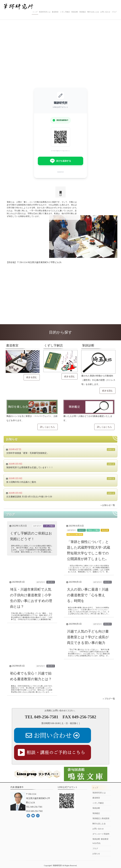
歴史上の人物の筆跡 (75, 534)
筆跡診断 (75, 12)
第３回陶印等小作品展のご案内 (21, 482)
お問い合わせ (105, 12)
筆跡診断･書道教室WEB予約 (100, 835)
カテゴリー (37, 526)
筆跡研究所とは (45, 12)
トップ (35, 12)
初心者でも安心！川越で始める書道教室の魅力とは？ (31, 690)
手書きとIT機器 (93, 530)
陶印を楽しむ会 (93, 12)
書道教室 (55, 12)
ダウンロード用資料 (101, 828)
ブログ (114, 12)
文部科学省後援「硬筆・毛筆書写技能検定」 (28, 453)
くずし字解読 (65, 12)
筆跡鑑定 (83, 12)
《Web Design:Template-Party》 (61, 863)
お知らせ (111, 449)
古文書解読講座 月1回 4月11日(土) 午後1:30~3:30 (29, 497)
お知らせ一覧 (109, 505)
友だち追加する (60, 161)
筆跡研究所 (57, 859)
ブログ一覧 (110, 716)
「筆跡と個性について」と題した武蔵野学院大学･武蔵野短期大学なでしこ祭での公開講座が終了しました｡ (89, 553)
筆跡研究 (82, 530)
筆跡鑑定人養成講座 (101, 812)
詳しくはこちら (48, 427)
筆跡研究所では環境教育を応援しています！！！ (30, 467)
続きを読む (32, 377)
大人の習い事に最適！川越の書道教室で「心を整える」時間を (88, 601)
